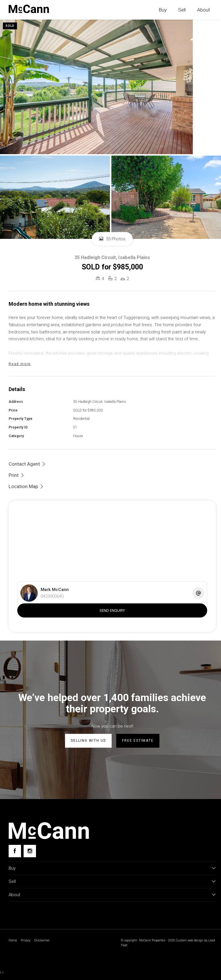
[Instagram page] (30, 851)
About (204, 10)
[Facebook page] (15, 851)
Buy (163, 10)
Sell (182, 10)
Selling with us (88, 741)
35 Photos (112, 239)
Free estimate (138, 741)
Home (13, 940)
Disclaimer (42, 940)
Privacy (26, 940)
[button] (17, 475)
